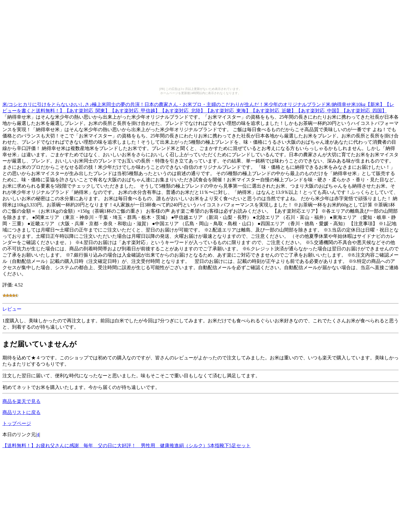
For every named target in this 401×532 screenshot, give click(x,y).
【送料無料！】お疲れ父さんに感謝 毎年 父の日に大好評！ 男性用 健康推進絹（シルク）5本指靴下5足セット (127, 446)
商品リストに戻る (21, 412)
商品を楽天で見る (21, 401)
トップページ (17, 423)
